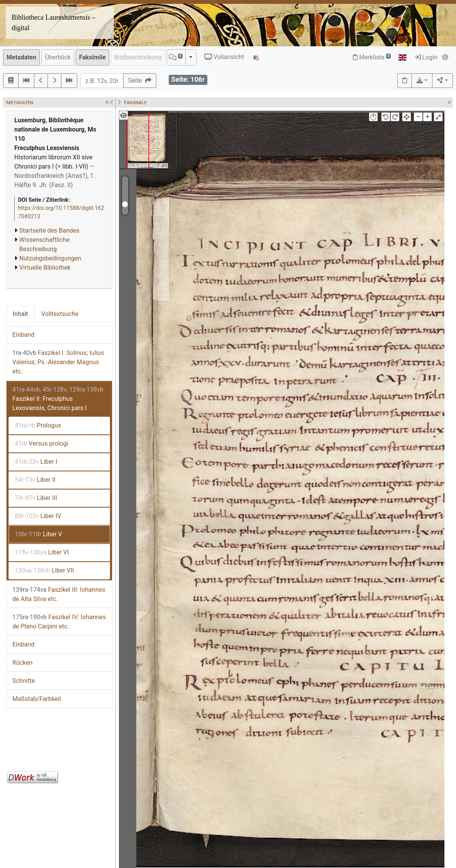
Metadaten (21, 57)
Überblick (58, 57)
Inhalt (20, 314)
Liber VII (44, 570)
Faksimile (92, 57)
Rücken (22, 663)
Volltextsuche (60, 314)
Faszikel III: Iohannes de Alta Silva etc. (59, 594)
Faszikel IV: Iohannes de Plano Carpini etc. (59, 622)
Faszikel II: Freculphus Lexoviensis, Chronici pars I (58, 399)
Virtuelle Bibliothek (45, 268)
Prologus (38, 425)
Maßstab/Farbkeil (37, 699)
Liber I (36, 462)
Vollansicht (224, 57)
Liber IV (38, 516)
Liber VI (42, 552)
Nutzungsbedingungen (50, 258)
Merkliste (372, 57)
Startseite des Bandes (49, 231)
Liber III (36, 498)
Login (426, 57)
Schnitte (24, 681)
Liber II (35, 480)
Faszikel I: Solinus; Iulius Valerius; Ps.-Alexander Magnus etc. (58, 362)
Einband (23, 335)
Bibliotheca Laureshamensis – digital (53, 23)
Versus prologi (42, 443)
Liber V (38, 534)
